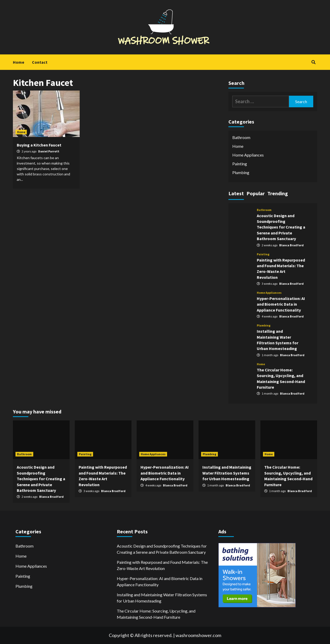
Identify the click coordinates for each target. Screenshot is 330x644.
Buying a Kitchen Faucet (39, 145)
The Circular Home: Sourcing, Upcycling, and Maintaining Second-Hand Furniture (156, 614)
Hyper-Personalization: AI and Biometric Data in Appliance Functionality (281, 304)
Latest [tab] (236, 193)
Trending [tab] (278, 193)
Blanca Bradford (291, 245)
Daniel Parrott (49, 151)
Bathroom (241, 137)
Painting (240, 164)
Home (19, 62)
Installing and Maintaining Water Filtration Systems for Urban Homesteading (227, 473)
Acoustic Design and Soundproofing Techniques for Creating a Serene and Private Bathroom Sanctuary (281, 227)
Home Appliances (248, 155)
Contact (40, 62)
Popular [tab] (256, 193)
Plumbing (241, 172)
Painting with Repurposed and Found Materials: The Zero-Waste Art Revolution (162, 565)
